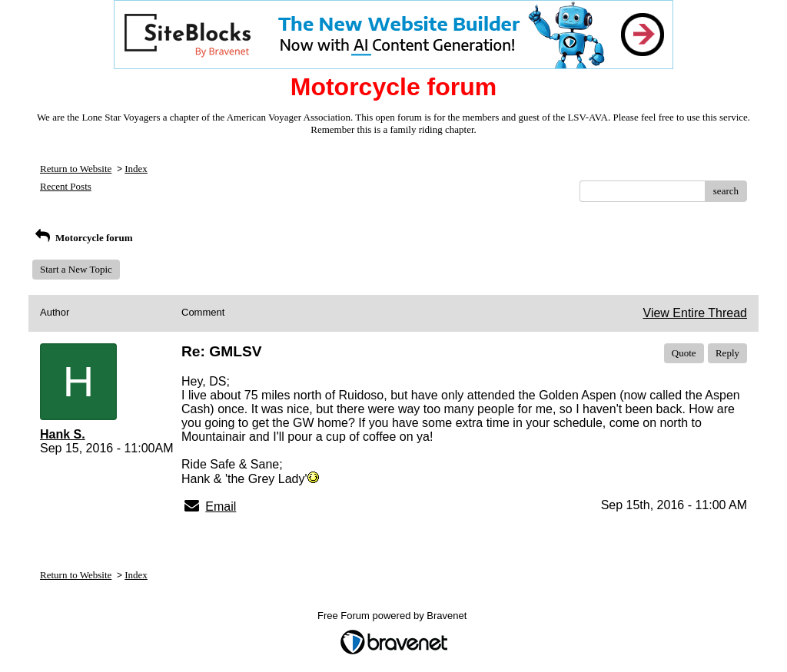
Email (221, 506)
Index (136, 169)
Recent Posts (66, 186)
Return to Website (76, 169)
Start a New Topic (76, 269)
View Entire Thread (695, 313)
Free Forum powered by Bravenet (393, 616)
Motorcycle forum (83, 238)
